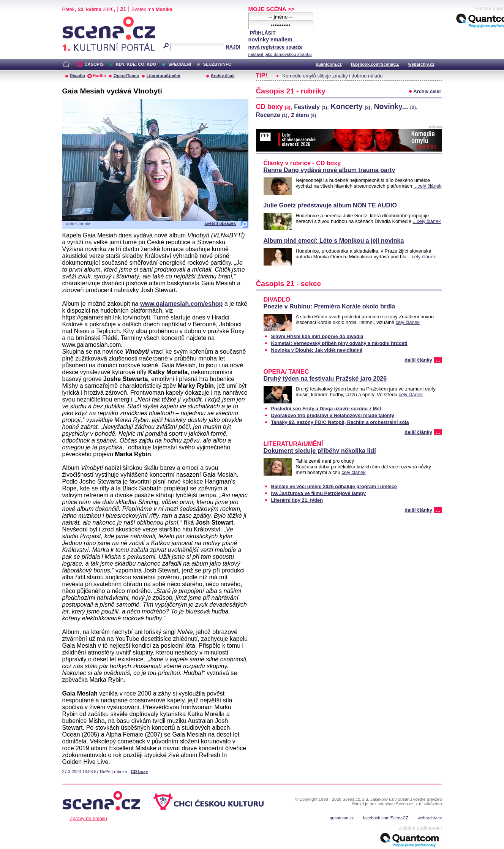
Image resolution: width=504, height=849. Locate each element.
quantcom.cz (329, 64)
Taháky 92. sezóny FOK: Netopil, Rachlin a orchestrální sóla (340, 422)
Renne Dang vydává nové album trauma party (329, 170)
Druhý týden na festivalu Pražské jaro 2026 (325, 379)
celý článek (408, 322)
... (438, 360)
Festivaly (310, 107)
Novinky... (395, 106)
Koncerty (351, 106)
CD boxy (139, 772)
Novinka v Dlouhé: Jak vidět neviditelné (317, 350)
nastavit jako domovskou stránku (280, 54)
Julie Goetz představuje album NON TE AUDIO (330, 205)
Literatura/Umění (164, 76)
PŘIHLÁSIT (263, 33)
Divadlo (77, 76)
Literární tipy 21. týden (297, 500)
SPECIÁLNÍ (180, 64)
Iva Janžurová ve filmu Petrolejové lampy (319, 493)
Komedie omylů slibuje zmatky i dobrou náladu (333, 76)
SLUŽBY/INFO (217, 64)
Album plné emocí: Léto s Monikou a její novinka (334, 241)
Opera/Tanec (126, 76)
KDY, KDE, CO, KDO (136, 64)
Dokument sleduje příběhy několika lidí (320, 451)
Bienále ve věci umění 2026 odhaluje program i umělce (334, 486)
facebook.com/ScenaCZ (375, 64)
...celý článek (428, 186)
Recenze (272, 115)
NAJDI (233, 47)
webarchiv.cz (421, 64)
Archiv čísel (223, 76)
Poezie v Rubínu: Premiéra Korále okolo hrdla (329, 306)
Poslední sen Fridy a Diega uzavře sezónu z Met (326, 409)
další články (418, 360)
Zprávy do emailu (88, 818)
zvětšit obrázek (220, 223)
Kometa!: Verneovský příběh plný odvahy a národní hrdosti (339, 343)
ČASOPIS (94, 64)
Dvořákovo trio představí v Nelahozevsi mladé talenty (333, 415)
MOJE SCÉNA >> (272, 9)
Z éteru (304, 115)
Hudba (99, 76)
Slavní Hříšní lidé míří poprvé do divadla (317, 336)
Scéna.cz (75, 20)
